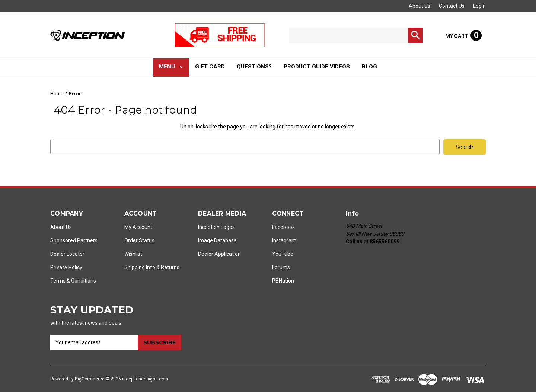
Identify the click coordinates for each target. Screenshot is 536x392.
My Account (138, 227)
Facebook (283, 227)
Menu (171, 67)
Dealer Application (219, 254)
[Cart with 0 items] (463, 35)
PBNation (283, 280)
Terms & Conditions (73, 280)
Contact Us (452, 6)
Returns (170, 267)
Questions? (254, 67)
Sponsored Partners (74, 240)
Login (479, 6)
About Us (419, 6)
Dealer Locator (67, 254)
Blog (369, 67)
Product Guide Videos (317, 67)
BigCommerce (90, 379)
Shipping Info (140, 267)
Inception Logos (216, 227)
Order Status (139, 240)
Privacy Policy (66, 267)
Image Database (217, 240)
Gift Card (210, 67)
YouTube (283, 254)
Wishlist (133, 254)
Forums (281, 267)
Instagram (284, 240)
